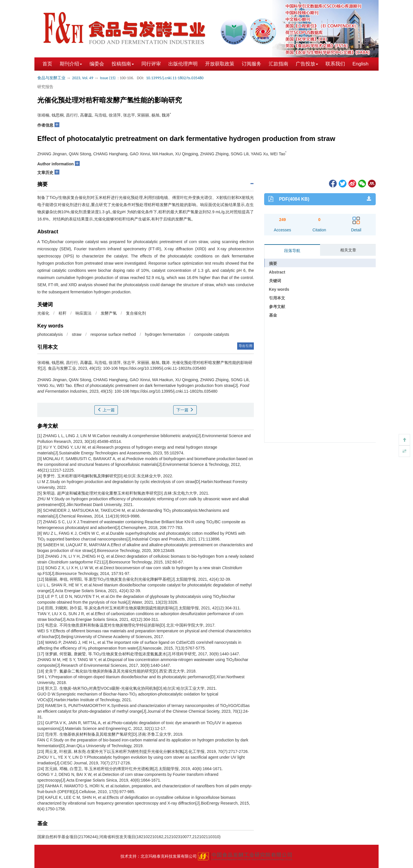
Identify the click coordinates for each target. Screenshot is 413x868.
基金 (273, 315)
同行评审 (151, 64)
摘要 (273, 263)
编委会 (97, 64)
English (361, 64)
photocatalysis (50, 334)
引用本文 (277, 298)
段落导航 (292, 251)
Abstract (277, 272)
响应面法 (83, 313)
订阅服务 (252, 64)
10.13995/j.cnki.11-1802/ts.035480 (175, 78)
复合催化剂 (136, 313)
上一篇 (106, 410)
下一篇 (185, 410)
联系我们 (335, 64)
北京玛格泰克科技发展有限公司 (169, 856)
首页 (47, 64)
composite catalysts (212, 334)
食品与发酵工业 (51, 78)
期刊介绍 (71, 64)
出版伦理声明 (183, 64)
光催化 (43, 313)
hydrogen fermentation (165, 334)
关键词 (275, 281)
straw (76, 334)
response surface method (113, 334)
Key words (279, 289)
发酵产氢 (109, 313)
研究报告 (45, 87)
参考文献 (277, 307)
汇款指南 (278, 64)
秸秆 (63, 313)
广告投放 (307, 64)
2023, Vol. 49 (83, 78)
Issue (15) (108, 78)
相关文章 (348, 250)
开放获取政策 (220, 64)
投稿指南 (123, 64)
